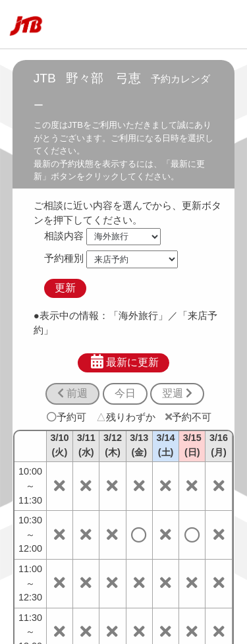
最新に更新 (123, 362)
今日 (125, 393)
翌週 (177, 393)
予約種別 (64, 258)
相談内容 (64, 236)
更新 (65, 288)
